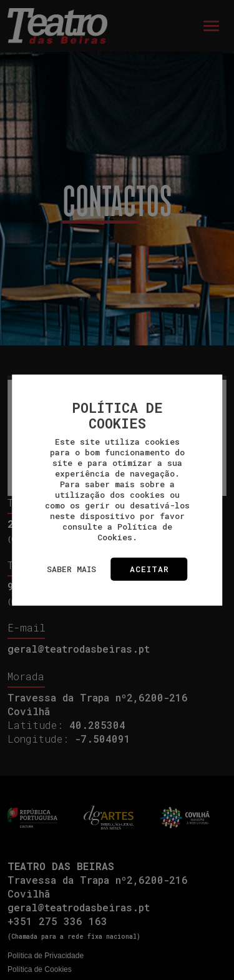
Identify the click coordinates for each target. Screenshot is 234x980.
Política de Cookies (40, 969)
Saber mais (71, 569)
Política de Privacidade (46, 956)
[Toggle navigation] (211, 26)
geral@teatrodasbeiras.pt (79, 649)
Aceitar (149, 569)
